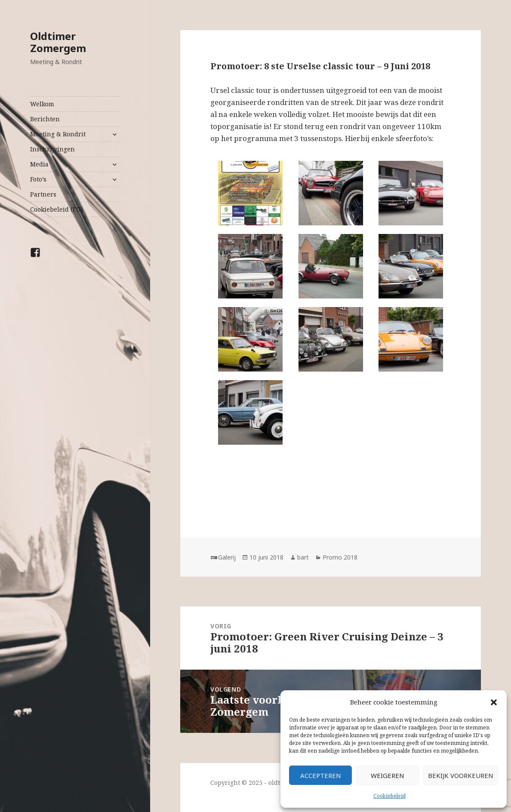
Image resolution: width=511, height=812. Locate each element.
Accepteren (321, 775)
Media (39, 164)
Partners (43, 194)
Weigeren (388, 775)
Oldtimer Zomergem (58, 42)
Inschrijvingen (52, 149)
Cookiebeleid (389, 796)
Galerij (227, 557)
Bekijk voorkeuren (461, 775)
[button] (494, 702)
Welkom (42, 104)
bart (303, 557)
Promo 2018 (340, 557)
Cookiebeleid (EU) (57, 209)
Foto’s (38, 179)
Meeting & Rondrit (58, 134)
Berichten (45, 119)
